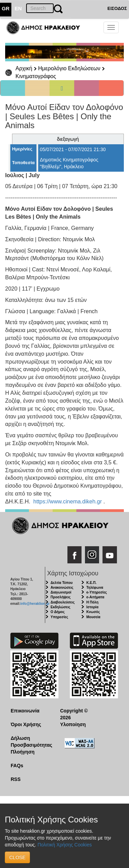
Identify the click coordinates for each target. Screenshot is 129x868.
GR (6, 8)
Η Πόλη (92, 602)
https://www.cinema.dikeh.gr (68, 502)
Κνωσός (93, 612)
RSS (16, 779)
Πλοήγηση (23, 752)
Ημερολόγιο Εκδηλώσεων (69, 68)
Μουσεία (93, 617)
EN (18, 8)
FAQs (17, 766)
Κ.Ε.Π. (91, 583)
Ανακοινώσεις (62, 588)
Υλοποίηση (73, 724)
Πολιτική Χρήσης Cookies (65, 845)
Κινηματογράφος (36, 76)
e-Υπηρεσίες (97, 592)
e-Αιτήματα (95, 597)
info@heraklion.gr (35, 604)
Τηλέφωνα (95, 588)
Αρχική (24, 68)
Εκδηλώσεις (61, 607)
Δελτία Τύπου (62, 583)
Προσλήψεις (61, 597)
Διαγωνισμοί (61, 592)
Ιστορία (92, 607)
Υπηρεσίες (59, 617)
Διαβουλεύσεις (63, 602)
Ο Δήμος (58, 612)
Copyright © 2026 (74, 714)
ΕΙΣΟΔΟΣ (117, 8)
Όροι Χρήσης (26, 724)
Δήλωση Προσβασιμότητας (30, 742)
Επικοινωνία (25, 711)
